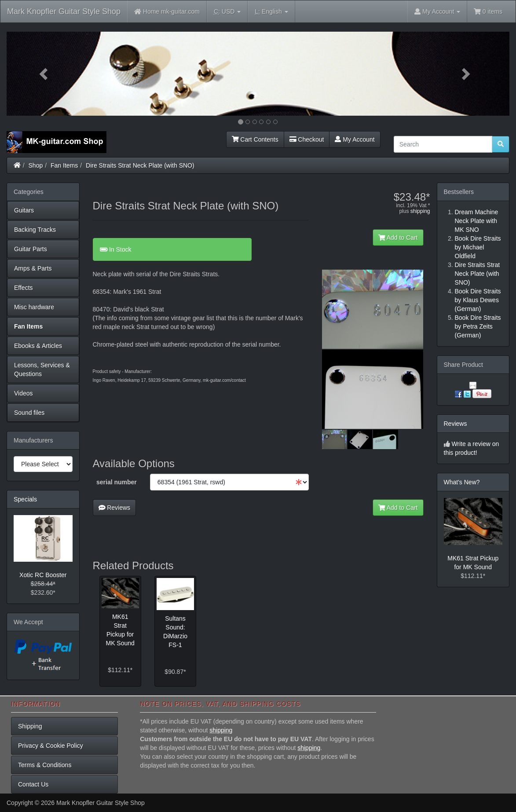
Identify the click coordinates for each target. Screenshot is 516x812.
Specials (25, 499)
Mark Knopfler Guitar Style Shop (64, 11)
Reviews (115, 508)
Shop (36, 165)
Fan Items (64, 165)
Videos (24, 393)
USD (227, 12)
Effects (24, 288)
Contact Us (33, 784)
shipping (420, 211)
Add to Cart (398, 238)
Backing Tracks (35, 230)
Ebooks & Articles (38, 346)
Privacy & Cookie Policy (51, 746)
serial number (117, 482)
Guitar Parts (31, 249)
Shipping (30, 726)
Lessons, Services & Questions (42, 369)
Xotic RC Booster (43, 575)
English (271, 12)
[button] (44, 74)
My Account (355, 139)
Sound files (29, 413)
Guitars (24, 210)
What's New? (462, 482)
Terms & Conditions (45, 765)
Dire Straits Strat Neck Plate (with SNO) (140, 165)
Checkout (307, 139)
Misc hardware (34, 307)
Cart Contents (255, 139)
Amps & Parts (33, 268)
